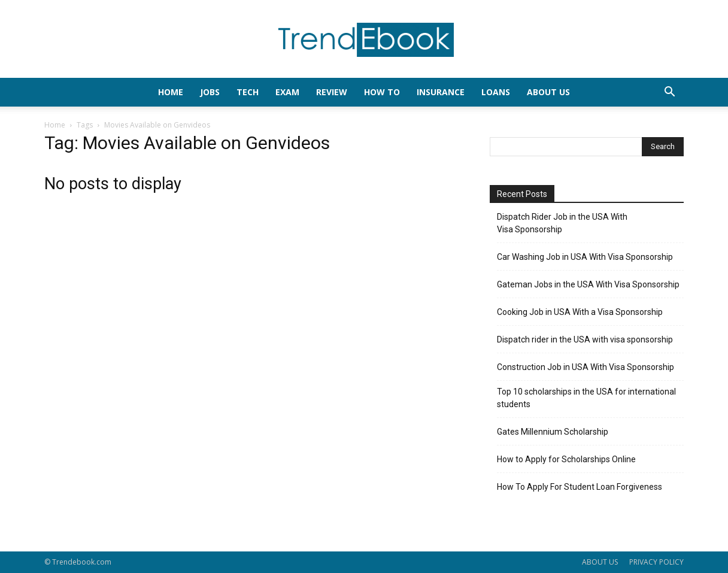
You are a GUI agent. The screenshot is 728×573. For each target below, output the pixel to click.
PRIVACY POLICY (656, 562)
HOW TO (382, 92)
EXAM (287, 92)
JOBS (210, 92)
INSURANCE (441, 92)
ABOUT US (600, 562)
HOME (171, 92)
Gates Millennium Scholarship (553, 432)
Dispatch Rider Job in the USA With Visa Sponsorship (562, 223)
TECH (248, 92)
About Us (548, 92)
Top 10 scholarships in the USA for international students (586, 398)
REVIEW (332, 92)
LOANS (496, 92)
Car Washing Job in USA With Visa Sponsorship (585, 257)
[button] (669, 93)
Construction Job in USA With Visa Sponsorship (586, 367)
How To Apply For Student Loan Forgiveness (580, 487)
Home (55, 125)
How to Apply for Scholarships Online (566, 459)
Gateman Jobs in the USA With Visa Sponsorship (588, 284)
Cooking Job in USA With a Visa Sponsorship (580, 312)
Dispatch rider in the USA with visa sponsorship (585, 339)
